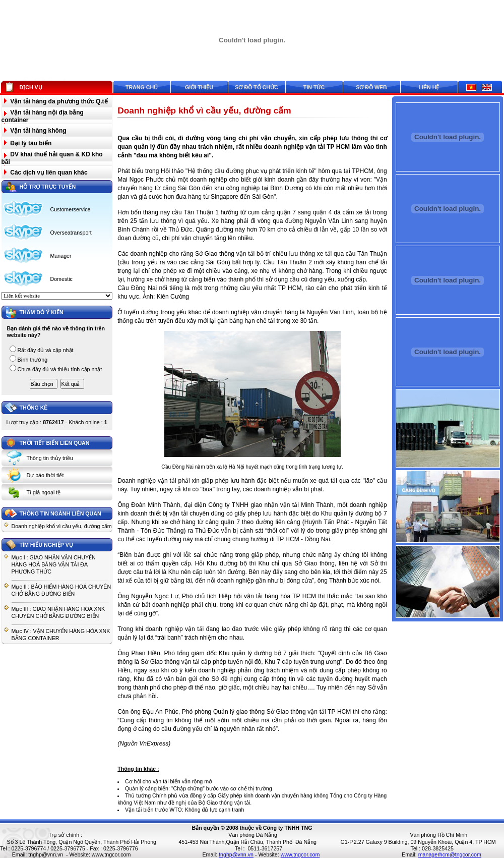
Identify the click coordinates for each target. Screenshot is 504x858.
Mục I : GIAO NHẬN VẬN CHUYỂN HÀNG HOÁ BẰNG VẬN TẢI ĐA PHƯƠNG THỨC (54, 564)
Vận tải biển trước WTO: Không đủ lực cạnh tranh (185, 810)
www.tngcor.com (111, 854)
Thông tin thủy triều (50, 458)
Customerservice (71, 209)
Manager (61, 256)
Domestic (61, 279)
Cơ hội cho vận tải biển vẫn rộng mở (169, 781)
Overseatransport (71, 233)
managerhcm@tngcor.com (450, 854)
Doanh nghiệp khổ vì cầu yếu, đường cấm (62, 526)
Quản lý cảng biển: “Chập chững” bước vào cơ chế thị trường (199, 788)
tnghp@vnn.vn (46, 854)
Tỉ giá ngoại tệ (44, 492)
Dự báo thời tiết (45, 475)
